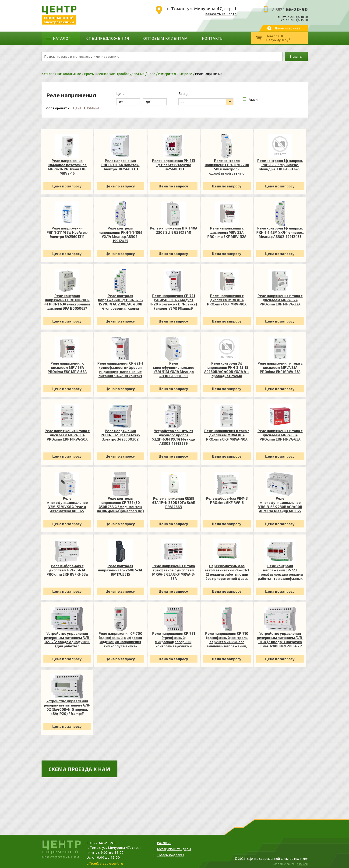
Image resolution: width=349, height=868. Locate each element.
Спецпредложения (106, 37)
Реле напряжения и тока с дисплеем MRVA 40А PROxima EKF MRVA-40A (227, 433)
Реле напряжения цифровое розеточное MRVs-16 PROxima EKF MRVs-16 (67, 165)
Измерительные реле (175, 72)
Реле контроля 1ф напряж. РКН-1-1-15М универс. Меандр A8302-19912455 (280, 163)
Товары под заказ (171, 854)
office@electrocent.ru (105, 862)
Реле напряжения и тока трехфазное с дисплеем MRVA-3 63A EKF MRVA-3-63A (174, 570)
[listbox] (206, 100)
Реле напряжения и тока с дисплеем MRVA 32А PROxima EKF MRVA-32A (280, 298)
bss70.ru (302, 863)
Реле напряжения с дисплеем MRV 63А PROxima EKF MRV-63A (67, 366)
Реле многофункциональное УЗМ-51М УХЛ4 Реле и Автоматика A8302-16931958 (67, 503)
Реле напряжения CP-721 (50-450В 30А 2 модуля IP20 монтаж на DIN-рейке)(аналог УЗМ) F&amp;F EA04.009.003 (174, 300)
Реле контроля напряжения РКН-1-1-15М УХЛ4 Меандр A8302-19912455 (120, 233)
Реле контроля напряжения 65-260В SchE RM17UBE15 (120, 568)
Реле (151, 72)
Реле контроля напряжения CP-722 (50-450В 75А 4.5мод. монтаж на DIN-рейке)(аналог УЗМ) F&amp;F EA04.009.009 (120, 503)
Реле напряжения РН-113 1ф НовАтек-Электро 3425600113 (174, 163)
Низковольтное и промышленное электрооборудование (101, 72)
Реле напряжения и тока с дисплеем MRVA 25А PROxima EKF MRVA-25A (280, 366)
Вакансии (164, 841)
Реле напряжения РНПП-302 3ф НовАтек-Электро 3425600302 (120, 433)
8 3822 (290, 10)
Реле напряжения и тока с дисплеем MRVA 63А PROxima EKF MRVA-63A (280, 433)
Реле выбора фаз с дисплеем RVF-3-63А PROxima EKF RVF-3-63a (67, 568)
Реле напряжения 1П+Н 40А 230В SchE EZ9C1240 (174, 229)
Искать (296, 55)
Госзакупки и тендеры (174, 847)
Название (92, 107)
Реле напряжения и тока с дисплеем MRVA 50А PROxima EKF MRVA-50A (67, 433)
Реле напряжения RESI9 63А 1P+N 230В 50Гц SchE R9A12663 (174, 501)
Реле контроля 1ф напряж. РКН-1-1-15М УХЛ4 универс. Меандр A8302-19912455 (280, 231)
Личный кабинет (288, 28)
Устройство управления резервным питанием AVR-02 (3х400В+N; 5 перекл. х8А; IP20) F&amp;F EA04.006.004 (67, 706)
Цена (77, 107)
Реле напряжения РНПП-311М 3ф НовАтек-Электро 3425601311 (67, 231)
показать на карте (221, 14)
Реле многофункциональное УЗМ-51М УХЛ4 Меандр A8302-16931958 (174, 368)
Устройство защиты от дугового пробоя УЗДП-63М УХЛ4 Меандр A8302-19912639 (174, 435)
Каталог (64, 37)
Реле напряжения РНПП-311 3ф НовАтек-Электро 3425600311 (120, 163)
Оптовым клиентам (157, 37)
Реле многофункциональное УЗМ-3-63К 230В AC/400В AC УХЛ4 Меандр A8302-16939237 (280, 503)
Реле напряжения (209, 72)
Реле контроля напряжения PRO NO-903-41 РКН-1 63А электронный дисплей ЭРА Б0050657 (67, 300)
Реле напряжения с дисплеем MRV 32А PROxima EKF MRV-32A (227, 231)
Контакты (200, 37)
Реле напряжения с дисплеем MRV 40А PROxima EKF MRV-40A (227, 298)
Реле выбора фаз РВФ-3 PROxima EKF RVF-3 (227, 499)
